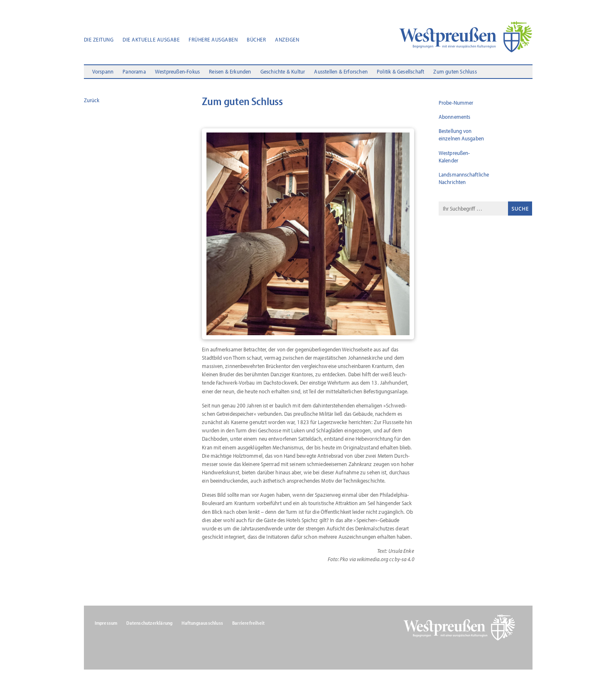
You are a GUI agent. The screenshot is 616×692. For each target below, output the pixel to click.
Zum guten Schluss (455, 72)
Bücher (256, 40)
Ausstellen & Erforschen (341, 72)
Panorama (134, 72)
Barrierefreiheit (248, 623)
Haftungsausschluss (202, 623)
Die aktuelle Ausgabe (151, 40)
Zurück (92, 100)
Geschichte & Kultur (283, 72)
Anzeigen (287, 40)
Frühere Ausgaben (213, 40)
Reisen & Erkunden (230, 72)
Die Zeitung (99, 40)
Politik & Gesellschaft (400, 72)
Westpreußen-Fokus (177, 72)
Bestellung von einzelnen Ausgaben (461, 135)
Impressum (106, 623)
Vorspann (103, 72)
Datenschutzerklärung (149, 623)
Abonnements (454, 117)
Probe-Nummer (456, 103)
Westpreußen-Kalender (454, 157)
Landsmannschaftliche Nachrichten (464, 178)
